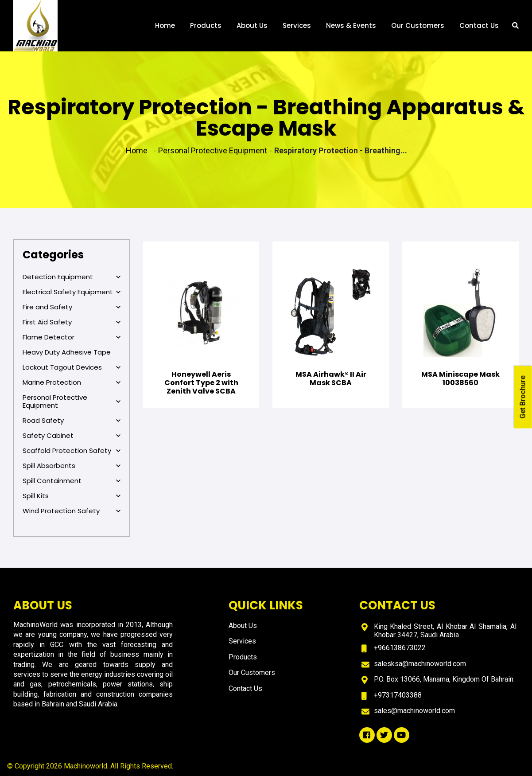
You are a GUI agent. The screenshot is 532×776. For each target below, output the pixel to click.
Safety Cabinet (72, 436)
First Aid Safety (72, 322)
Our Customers (418, 25)
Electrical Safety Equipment (72, 292)
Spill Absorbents (72, 466)
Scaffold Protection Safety (72, 451)
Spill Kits (72, 496)
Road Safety (72, 421)
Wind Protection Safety (72, 511)
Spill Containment (72, 481)
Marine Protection (72, 382)
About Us (252, 25)
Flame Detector (72, 337)
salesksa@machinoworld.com (420, 664)
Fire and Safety (72, 307)
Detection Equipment (72, 277)
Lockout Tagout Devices (72, 367)
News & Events (351, 25)
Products (206, 25)
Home (165, 25)
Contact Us (479, 25)
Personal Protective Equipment (72, 402)
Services (297, 25)
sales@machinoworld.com (414, 711)
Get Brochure (523, 397)
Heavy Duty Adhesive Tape (67, 352)
